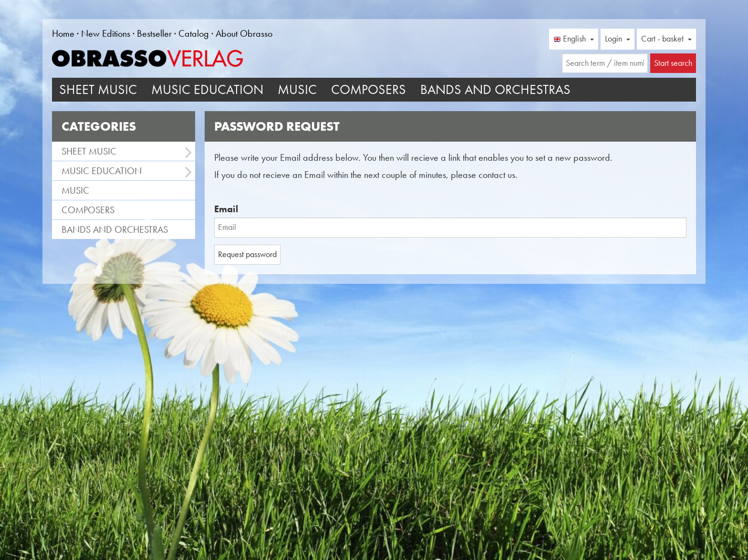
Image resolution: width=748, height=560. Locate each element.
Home (63, 33)
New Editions (106, 33)
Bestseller (154, 33)
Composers (369, 89)
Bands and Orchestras (495, 89)
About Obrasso (244, 33)
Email (226, 209)
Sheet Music (98, 89)
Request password (247, 254)
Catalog (194, 33)
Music (297, 89)
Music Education (207, 89)
